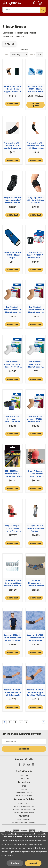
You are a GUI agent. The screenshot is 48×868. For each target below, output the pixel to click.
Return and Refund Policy (24, 806)
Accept (33, 863)
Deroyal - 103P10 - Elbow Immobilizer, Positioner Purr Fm (12, 583)
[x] (15, 765)
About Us (24, 775)
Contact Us (24, 778)
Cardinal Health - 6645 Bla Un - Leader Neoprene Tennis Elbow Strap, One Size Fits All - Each (12, 146)
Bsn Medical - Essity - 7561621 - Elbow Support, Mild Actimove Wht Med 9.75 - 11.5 (36, 364)
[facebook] (20, 765)
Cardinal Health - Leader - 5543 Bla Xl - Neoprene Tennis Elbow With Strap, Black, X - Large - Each (35, 146)
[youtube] (28, 765)
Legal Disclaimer (24, 819)
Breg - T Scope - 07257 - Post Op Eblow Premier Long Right (12, 528)
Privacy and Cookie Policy (24, 813)
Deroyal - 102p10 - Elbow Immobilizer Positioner (35, 528)
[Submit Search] (43, 10)
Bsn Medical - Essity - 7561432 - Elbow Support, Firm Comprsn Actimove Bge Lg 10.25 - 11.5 (13, 310)
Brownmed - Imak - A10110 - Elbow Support (13, 255)
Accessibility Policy (24, 792)
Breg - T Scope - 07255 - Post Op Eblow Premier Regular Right (36, 474)
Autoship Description (24, 796)
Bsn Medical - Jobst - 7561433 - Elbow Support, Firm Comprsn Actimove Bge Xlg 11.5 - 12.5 (36, 310)
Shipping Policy (24, 803)
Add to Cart (13, 104)
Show (33, 55)
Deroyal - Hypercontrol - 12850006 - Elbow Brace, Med (36, 583)
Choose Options (36, 105)
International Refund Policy (24, 810)
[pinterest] (24, 765)
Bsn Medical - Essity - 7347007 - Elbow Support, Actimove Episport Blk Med (36, 255)
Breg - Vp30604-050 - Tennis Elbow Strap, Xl (36, 200)
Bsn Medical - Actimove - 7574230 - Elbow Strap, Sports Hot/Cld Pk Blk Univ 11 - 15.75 (13, 419)
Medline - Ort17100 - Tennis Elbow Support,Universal (12, 89)
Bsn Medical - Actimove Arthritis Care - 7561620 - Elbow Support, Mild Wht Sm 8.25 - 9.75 (13, 364)
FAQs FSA (24, 789)
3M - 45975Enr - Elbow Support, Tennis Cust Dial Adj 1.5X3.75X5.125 (12, 474)
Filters (9, 44)
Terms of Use (24, 816)
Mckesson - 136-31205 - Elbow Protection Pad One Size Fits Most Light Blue (36, 89)
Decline (15, 863)
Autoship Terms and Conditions (24, 822)
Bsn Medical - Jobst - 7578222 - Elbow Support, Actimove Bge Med (36, 419)
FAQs (24, 786)
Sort (7, 55)
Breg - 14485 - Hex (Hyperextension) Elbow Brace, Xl (12, 200)
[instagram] (33, 765)
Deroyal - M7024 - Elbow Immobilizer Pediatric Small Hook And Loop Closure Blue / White (12, 638)
